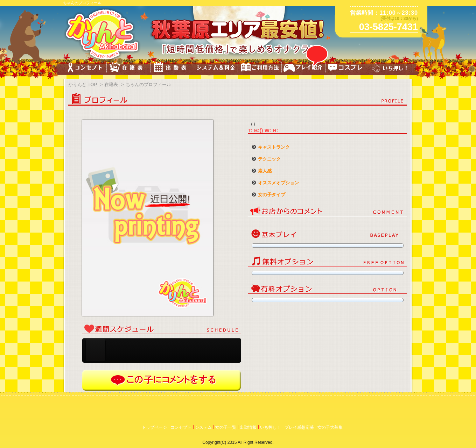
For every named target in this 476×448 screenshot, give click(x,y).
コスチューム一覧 (347, 68)
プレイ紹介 (304, 68)
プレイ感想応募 (299, 427)
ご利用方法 (260, 68)
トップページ (154, 427)
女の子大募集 (330, 427)
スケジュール (172, 68)
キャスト (129, 68)
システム (203, 427)
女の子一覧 (226, 427)
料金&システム (216, 68)
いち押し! (391, 68)
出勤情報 (248, 427)
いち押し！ (271, 427)
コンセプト (85, 68)
